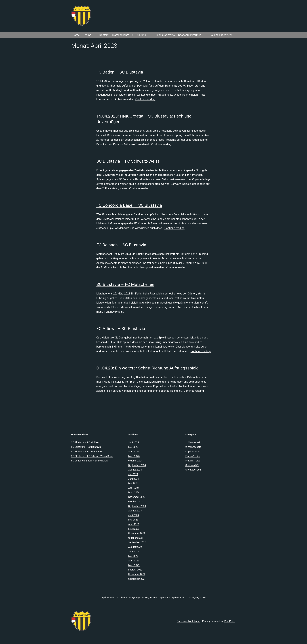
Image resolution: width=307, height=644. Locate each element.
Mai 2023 (133, 520)
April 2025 (134, 452)
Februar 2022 (135, 570)
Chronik (142, 35)
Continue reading (145, 99)
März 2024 (134, 492)
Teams (87, 35)
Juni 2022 (133, 552)
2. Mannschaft (193, 447)
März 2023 (134, 529)
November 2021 (137, 574)
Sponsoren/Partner (189, 35)
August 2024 (135, 470)
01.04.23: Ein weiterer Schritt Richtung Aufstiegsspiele (147, 368)
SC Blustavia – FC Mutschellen (125, 284)
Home (76, 35)
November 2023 (137, 497)
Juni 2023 (133, 515)
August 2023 (135, 511)
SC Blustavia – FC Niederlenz (87, 452)
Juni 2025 (133, 442)
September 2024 (137, 465)
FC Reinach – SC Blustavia (121, 245)
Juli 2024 (133, 474)
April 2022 (134, 561)
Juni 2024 (133, 479)
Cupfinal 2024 (193, 452)
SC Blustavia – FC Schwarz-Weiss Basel (92, 456)
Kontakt (104, 35)
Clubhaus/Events (165, 35)
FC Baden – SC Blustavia (120, 72)
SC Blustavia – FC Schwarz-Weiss (128, 161)
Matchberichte (121, 35)
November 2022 (137, 533)
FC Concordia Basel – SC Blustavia (129, 205)
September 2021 (137, 579)
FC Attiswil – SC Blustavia (121, 329)
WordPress (229, 621)
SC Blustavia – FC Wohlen (85, 442)
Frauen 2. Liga (193, 456)
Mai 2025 (133, 447)
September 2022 (137, 542)
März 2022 (134, 565)
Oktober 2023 (135, 502)
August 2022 (135, 547)
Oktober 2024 (135, 461)
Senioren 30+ (192, 465)
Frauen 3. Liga (193, 461)
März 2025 (134, 456)
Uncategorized (193, 470)
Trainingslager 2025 (221, 35)
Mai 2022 (133, 556)
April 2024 (134, 488)
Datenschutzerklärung (189, 621)
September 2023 (137, 506)
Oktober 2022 (135, 538)
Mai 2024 (133, 483)
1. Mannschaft (193, 442)
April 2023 (134, 524)
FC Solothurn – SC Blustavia (86, 447)
